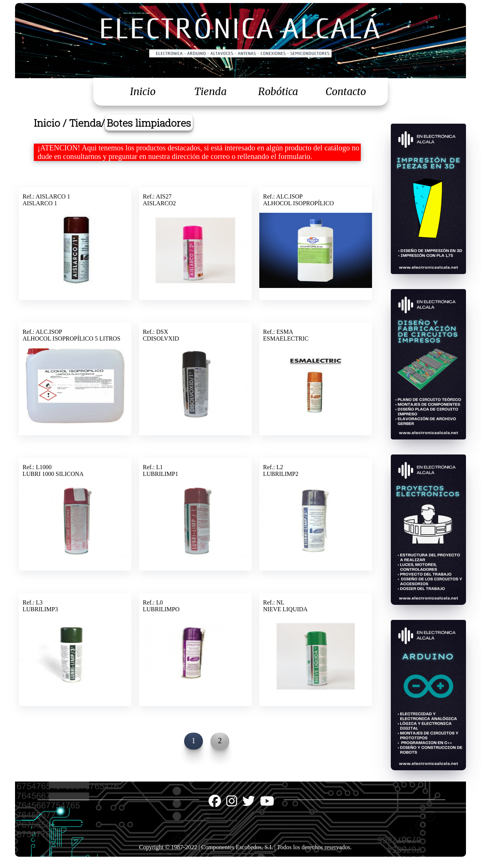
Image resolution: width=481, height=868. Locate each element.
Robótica (278, 92)
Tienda (210, 92)
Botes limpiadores (149, 123)
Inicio (143, 92)
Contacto (346, 92)
